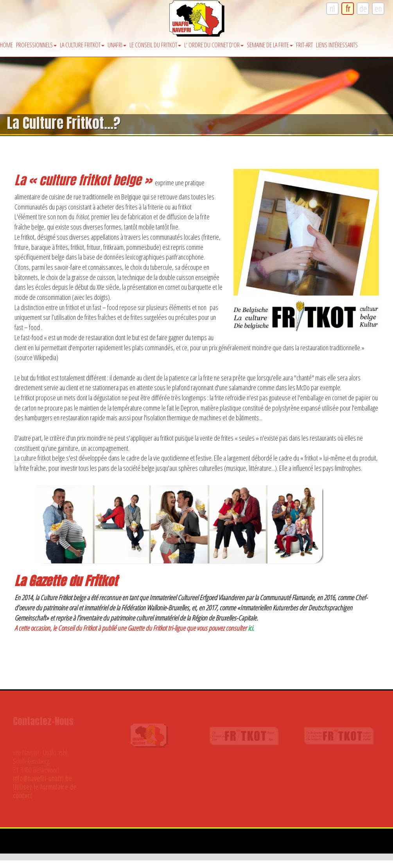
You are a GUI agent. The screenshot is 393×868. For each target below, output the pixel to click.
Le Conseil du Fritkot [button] (155, 45)
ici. (251, 628)
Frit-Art (304, 45)
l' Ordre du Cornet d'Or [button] (214, 45)
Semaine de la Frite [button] (270, 45)
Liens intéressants (337, 45)
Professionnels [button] (36, 45)
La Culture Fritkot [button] (82, 45)
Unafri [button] (117, 45)
